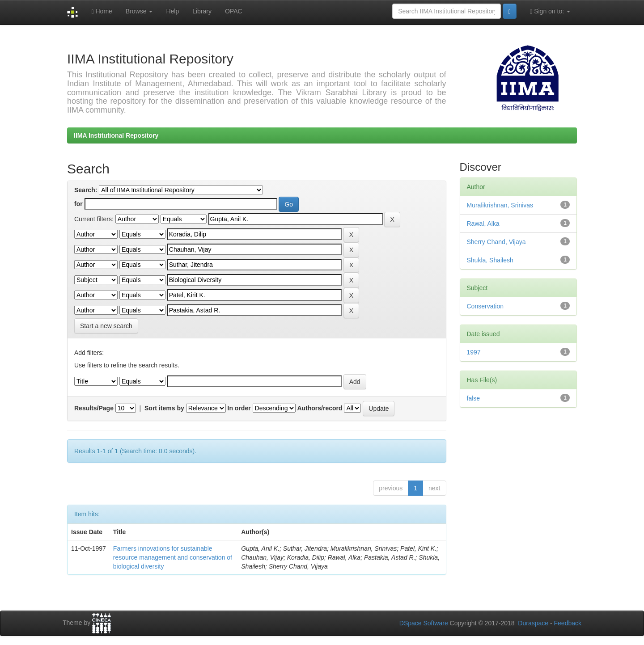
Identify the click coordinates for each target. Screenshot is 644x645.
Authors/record (320, 408)
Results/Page (94, 408)
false (474, 398)
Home (102, 11)
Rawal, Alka (483, 223)
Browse (139, 11)
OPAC (234, 11)
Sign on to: (550, 11)
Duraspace (533, 623)
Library (202, 11)
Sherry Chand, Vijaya (496, 242)
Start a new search (106, 326)
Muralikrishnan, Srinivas (500, 205)
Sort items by (164, 408)
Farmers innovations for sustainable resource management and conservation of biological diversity (173, 557)
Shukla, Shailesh (490, 260)
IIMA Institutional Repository (116, 135)
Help (172, 11)
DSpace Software (424, 623)
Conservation (485, 306)
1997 (474, 352)
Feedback (568, 623)
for (78, 204)
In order (239, 408)
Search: (86, 190)
